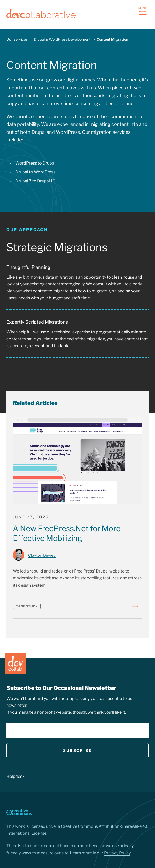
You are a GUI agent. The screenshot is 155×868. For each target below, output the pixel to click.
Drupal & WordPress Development (62, 39)
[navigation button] (143, 14)
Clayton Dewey (42, 555)
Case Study (27, 606)
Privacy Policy (117, 853)
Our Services (17, 39)
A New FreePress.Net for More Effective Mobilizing (67, 533)
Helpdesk (15, 776)
